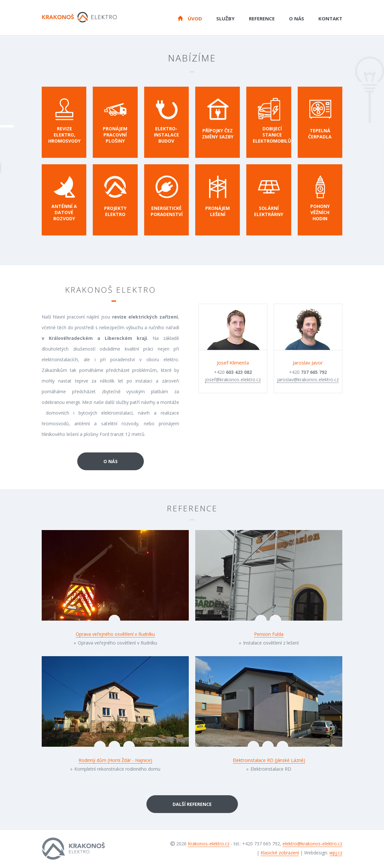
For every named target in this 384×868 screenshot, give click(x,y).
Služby (225, 18)
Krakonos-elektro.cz (209, 844)
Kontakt (330, 18)
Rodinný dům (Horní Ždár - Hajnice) (115, 760)
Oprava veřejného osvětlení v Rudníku (115, 634)
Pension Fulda (269, 634)
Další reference (192, 804)
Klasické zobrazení (280, 853)
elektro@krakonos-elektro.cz (312, 844)
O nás (297, 18)
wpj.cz (336, 853)
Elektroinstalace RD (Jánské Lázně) (269, 760)
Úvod (190, 18)
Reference (262, 18)
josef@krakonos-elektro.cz (233, 380)
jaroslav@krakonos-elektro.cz (308, 380)
